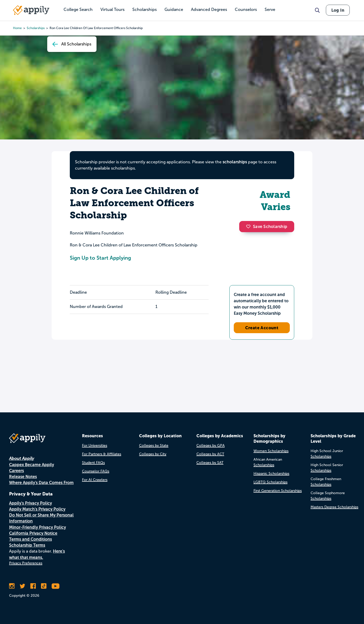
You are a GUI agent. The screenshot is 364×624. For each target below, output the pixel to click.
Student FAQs (93, 463)
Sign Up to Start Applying (100, 258)
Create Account (262, 328)
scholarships (235, 162)
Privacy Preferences (26, 563)
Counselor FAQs (96, 471)
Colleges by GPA (211, 445)
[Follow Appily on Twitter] (22, 586)
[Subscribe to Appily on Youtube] (56, 586)
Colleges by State (154, 445)
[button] (250, 226)
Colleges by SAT (210, 463)
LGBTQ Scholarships (270, 482)
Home (17, 28)
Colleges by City (153, 454)
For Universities (95, 445)
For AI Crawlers (95, 480)
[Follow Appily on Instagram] (12, 586)
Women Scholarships (271, 451)
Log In (338, 10)
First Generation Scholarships (278, 491)
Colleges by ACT (210, 454)
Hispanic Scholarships (271, 474)
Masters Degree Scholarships (334, 507)
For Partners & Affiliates (102, 454)
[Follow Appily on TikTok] (44, 586)
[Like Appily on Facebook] (33, 586)
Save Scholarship (267, 227)
